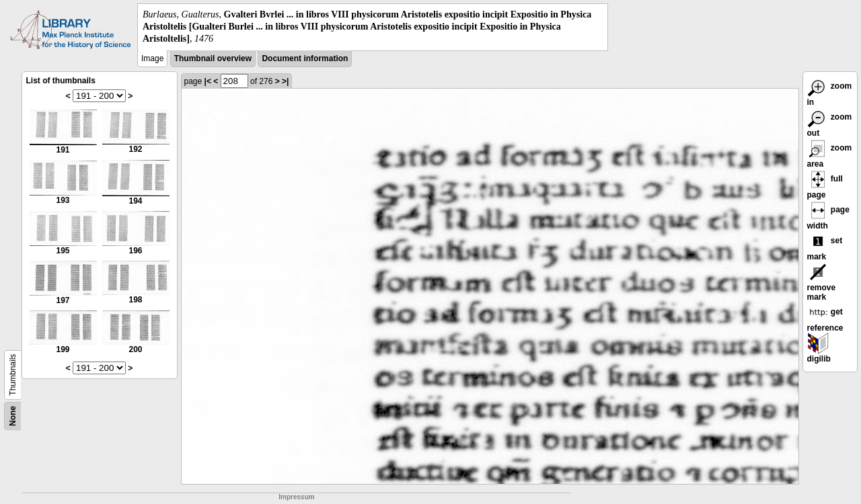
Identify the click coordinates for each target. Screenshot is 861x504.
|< (208, 81)
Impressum (296, 497)
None (13, 416)
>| (285, 81)
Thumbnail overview (213, 58)
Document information (305, 58)
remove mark (822, 284)
